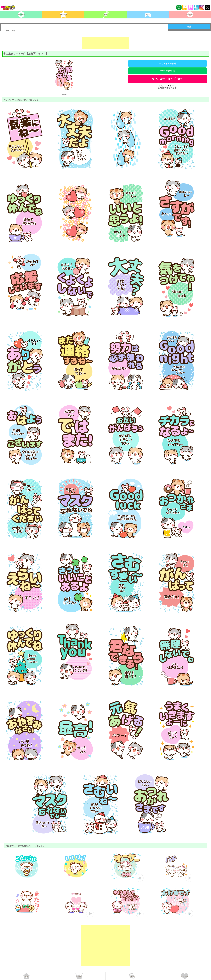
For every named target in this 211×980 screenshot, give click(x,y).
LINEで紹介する (167, 71)
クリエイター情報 (167, 63)
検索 (189, 27)
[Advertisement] (105, 42)
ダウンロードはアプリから (167, 79)
